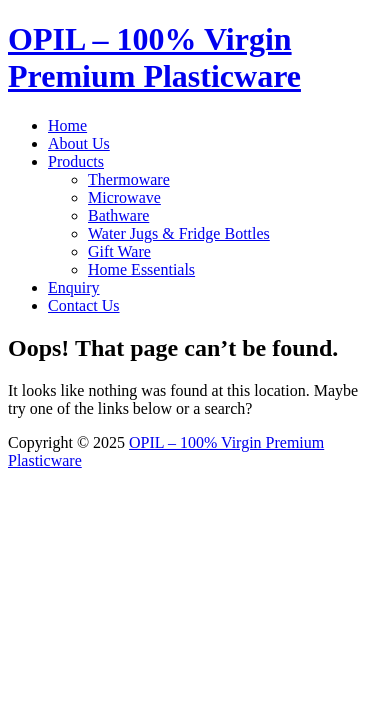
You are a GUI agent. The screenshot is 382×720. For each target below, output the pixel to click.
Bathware (118, 215)
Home (67, 125)
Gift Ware (119, 251)
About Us (79, 143)
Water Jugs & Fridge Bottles (179, 233)
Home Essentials (141, 269)
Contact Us (84, 305)
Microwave (124, 197)
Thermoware (129, 179)
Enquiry (74, 287)
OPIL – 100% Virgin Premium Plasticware (154, 57)
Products (76, 161)
